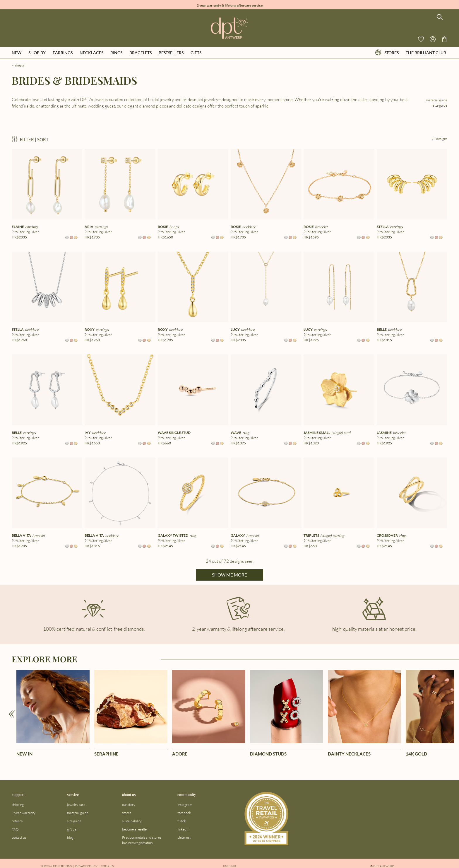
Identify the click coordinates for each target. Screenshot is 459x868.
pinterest (184, 837)
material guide (437, 100)
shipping (18, 805)
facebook (184, 813)
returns (17, 821)
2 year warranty (24, 813)
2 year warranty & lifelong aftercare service (230, 5)
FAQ (15, 829)
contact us (19, 837)
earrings (63, 53)
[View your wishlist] (421, 39)
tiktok (182, 821)
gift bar (72, 829)
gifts (196, 53)
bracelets (141, 53)
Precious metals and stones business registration (142, 840)
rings (116, 53)
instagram (185, 805)
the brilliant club (426, 53)
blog (70, 837)
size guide (440, 105)
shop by (37, 53)
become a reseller (135, 829)
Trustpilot (229, 866)
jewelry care (76, 805)
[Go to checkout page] (444, 39)
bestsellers (171, 53)
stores (387, 53)
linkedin (183, 829)
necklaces (91, 53)
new (17, 53)
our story (129, 805)
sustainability (132, 821)
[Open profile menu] (433, 39)
